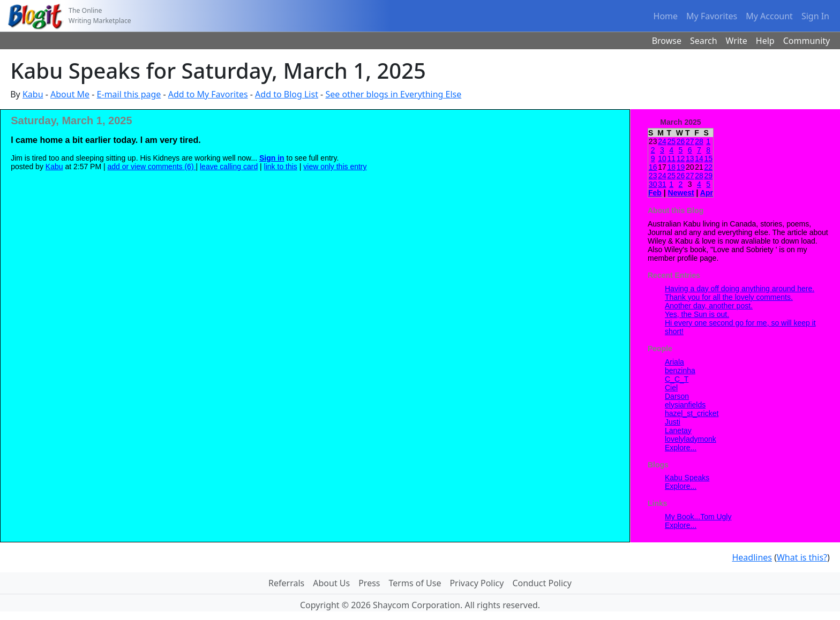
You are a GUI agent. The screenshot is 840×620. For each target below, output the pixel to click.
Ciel (671, 388)
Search (704, 41)
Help (765, 41)
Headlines (752, 557)
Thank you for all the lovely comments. (729, 297)
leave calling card (229, 167)
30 (653, 184)
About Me (70, 94)
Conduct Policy (542, 583)
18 (671, 167)
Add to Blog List (287, 94)
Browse (667, 41)
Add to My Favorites (208, 94)
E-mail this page (129, 94)
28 (699, 141)
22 (708, 167)
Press (369, 583)
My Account (769, 16)
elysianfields (685, 405)
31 (662, 184)
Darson (677, 396)
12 (681, 158)
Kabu (33, 94)
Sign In (815, 16)
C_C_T (677, 379)
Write (737, 41)
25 (671, 141)
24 (662, 141)
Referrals (286, 583)
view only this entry (335, 167)
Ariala (674, 362)
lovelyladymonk (691, 439)
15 (708, 158)
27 (690, 141)
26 (681, 141)
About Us (331, 583)
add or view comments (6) (152, 167)
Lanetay (678, 430)
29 (708, 176)
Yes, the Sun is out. (697, 314)
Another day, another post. (709, 306)
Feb (655, 193)
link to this (281, 167)
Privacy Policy (477, 583)
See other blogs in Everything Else (393, 94)
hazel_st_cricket (692, 413)
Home (666, 16)
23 (653, 176)
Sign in (272, 158)
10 (662, 158)
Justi (673, 422)
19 (681, 167)
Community (807, 41)
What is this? (802, 557)
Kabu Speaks (687, 478)
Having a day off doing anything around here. (740, 289)
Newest (681, 193)
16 (653, 167)
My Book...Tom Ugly (698, 517)
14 (699, 158)
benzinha (680, 371)
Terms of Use (415, 583)
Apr (707, 193)
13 (690, 158)
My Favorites (712, 16)
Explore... (681, 448)
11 (671, 158)
